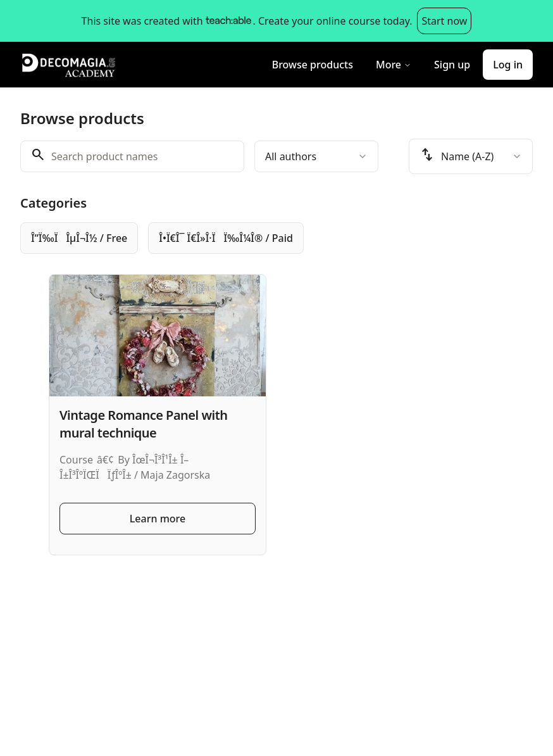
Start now (444, 21)
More (394, 65)
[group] (276, 238)
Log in (508, 65)
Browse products (313, 65)
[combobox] (316, 156)
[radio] (79, 238)
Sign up (452, 65)
